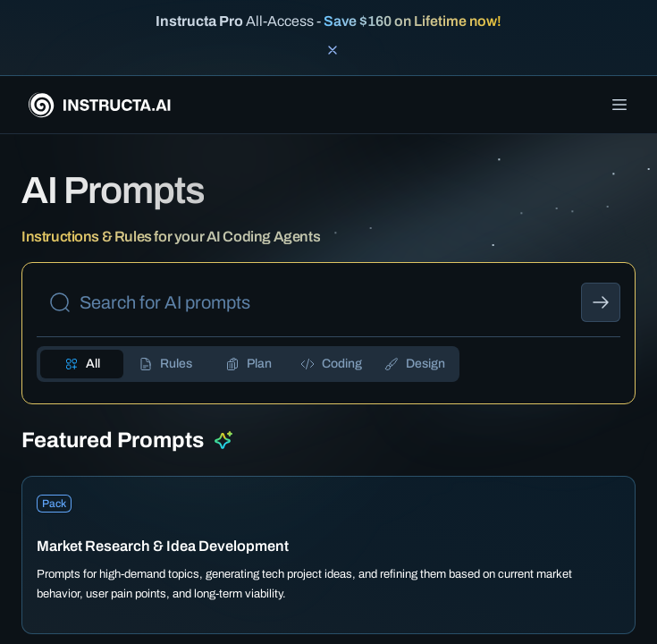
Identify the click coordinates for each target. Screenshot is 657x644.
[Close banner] (333, 50)
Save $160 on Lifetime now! (413, 21)
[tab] (82, 364)
